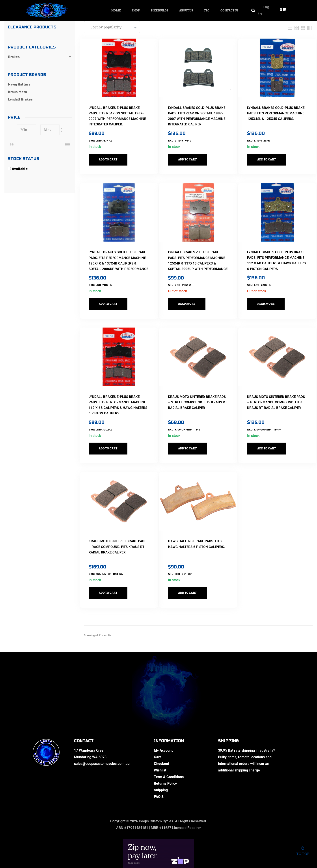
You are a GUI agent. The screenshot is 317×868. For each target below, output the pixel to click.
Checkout (162, 741)
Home (116, 10)
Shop (136, 10)
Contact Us (229, 10)
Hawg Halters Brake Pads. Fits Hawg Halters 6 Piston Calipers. (195, 524)
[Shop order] (112, 27)
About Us (186, 10)
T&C (207, 10)
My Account (163, 727)
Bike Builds (159, 10)
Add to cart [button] (112, 154)
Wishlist (160, 747)
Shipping (161, 767)
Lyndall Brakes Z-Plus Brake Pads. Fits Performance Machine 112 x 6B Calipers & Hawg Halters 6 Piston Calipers (118, 391)
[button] (253, 11)
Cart (157, 734)
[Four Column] (309, 28)
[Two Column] (297, 28)
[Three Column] (304, 28)
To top (303, 850)
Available (20, 169)
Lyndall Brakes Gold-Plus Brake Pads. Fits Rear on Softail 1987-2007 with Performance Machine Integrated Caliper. (195, 113)
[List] (291, 28)
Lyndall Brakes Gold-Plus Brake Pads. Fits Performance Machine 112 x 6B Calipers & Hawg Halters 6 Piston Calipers (277, 252)
